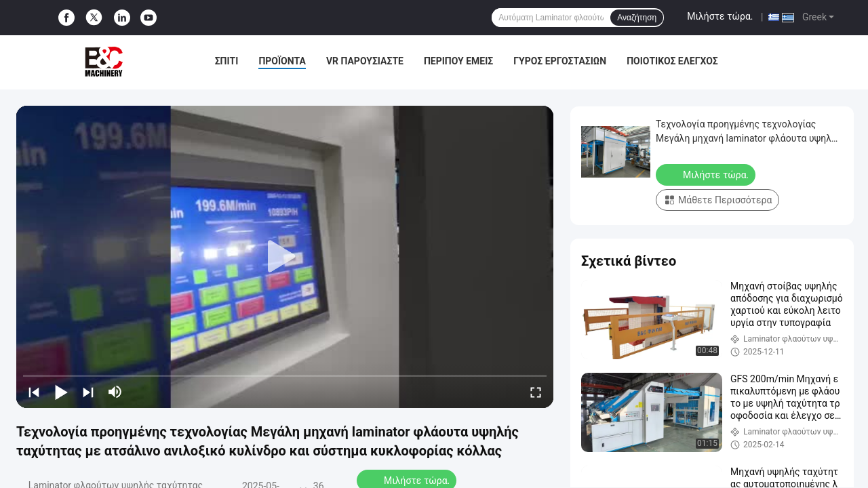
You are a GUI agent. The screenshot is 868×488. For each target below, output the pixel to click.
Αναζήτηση (637, 18)
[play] (285, 257)
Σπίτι (227, 61)
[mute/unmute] (115, 392)
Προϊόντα (282, 61)
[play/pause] (61, 392)
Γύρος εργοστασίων (560, 61)
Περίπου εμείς (458, 61)
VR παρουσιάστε (365, 61)
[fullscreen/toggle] (536, 392)
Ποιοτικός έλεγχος (672, 61)
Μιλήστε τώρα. (720, 16)
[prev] (34, 392)
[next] (88, 392)
